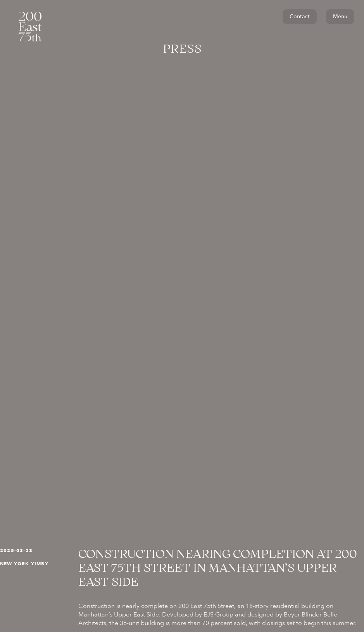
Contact (300, 16)
